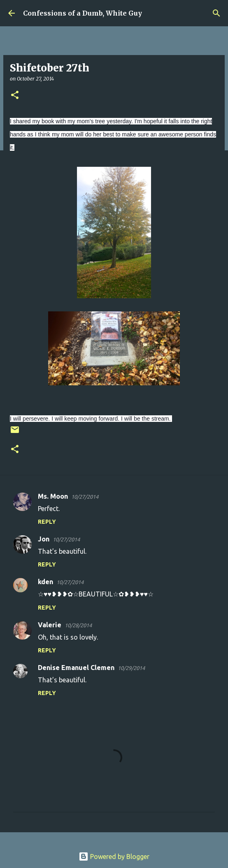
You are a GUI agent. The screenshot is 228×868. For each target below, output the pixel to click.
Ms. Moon (53, 496)
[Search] (216, 13)
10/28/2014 (78, 625)
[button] (15, 96)
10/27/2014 (85, 497)
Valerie (50, 625)
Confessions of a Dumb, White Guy (83, 13)
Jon (44, 539)
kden (45, 582)
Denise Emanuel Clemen (76, 668)
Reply (47, 522)
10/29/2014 (131, 668)
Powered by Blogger (114, 856)
